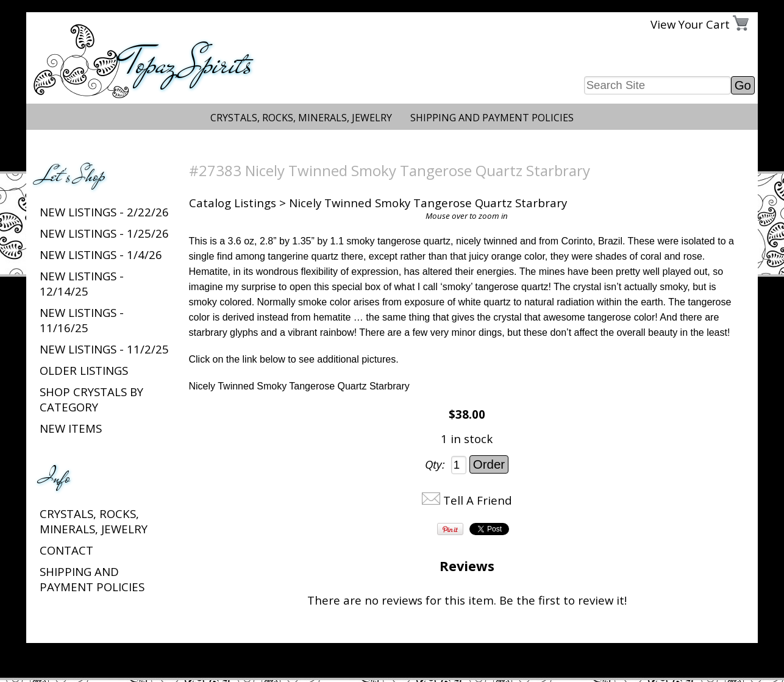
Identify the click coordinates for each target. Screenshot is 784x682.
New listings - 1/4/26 (101, 254)
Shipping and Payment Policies (492, 118)
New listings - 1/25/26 (104, 233)
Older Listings (84, 370)
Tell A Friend (478, 500)
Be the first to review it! (563, 600)
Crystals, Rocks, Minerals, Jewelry (301, 118)
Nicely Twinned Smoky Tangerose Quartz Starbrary (299, 386)
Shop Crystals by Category (91, 399)
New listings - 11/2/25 (104, 349)
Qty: (435, 464)
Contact (66, 550)
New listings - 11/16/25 (82, 320)
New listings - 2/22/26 (104, 212)
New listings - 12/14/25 (82, 283)
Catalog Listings (233, 203)
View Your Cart (690, 24)
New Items (71, 428)
